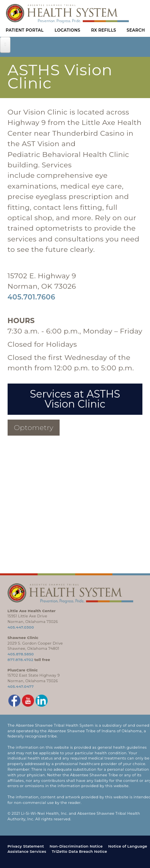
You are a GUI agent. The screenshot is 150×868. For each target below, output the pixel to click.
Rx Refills (104, 30)
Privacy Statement (26, 846)
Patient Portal (25, 30)
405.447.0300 (21, 627)
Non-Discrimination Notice (76, 846)
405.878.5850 (21, 654)
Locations (67, 30)
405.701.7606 (31, 297)
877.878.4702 (21, 660)
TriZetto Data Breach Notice (79, 851)
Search (136, 30)
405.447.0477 (21, 686)
